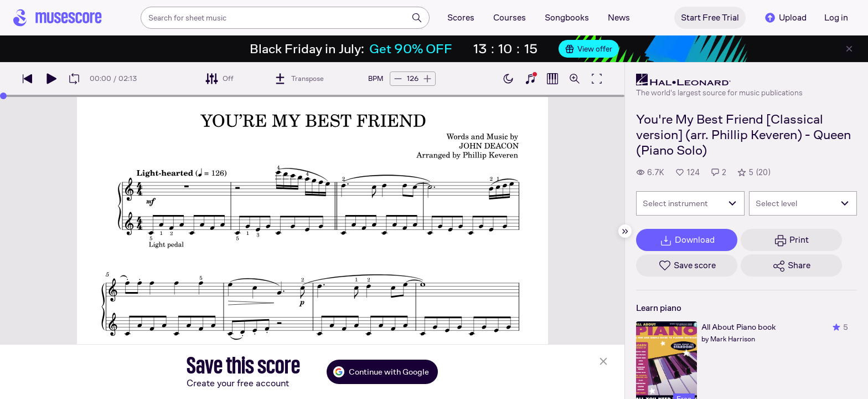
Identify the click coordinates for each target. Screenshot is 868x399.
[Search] (417, 18)
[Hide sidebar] (625, 231)
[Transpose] (299, 79)
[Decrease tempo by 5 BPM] (398, 79)
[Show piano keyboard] (530, 79)
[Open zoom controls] (575, 79)
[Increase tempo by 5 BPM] (427, 79)
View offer (589, 49)
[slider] (3, 96)
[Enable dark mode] (508, 79)
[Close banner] (849, 49)
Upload (785, 18)
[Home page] (58, 18)
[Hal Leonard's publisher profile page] (719, 80)
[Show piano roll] (552, 79)
